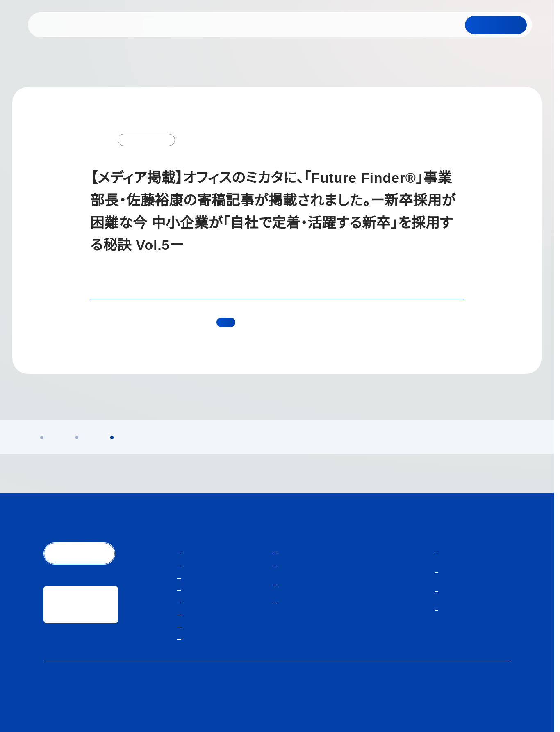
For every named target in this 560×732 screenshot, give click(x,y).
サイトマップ (494, 697)
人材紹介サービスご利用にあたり (429, 697)
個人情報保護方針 (358, 697)
